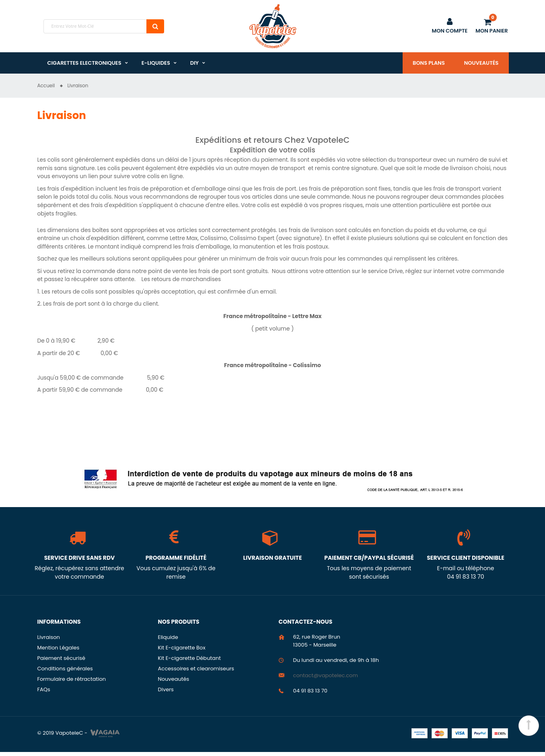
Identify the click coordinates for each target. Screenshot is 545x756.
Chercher (155, 26)
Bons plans (429, 63)
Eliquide (168, 641)
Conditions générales (65, 673)
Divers (166, 693)
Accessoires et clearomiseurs (196, 673)
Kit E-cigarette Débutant (190, 662)
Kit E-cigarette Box (182, 652)
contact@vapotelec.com (326, 679)
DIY (194, 63)
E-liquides (156, 63)
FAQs (44, 693)
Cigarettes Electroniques (84, 63)
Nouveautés (481, 63)
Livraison (49, 641)
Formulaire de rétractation (72, 683)
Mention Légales (59, 652)
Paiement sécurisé (62, 662)
